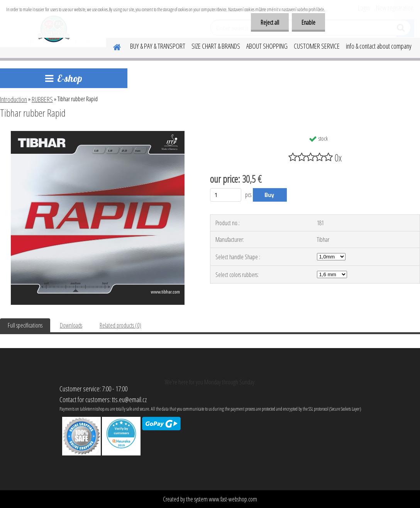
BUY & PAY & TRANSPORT (158, 46)
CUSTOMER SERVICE (317, 46)
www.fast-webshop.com (233, 499)
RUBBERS (42, 99)
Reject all (270, 22)
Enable (308, 22)
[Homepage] (112, 46)
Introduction (14, 99)
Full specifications (25, 325)
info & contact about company (379, 46)
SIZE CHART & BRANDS (216, 46)
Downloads (71, 325)
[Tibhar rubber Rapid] (98, 134)
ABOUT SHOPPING (267, 46)
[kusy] (226, 195)
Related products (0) (120, 325)
